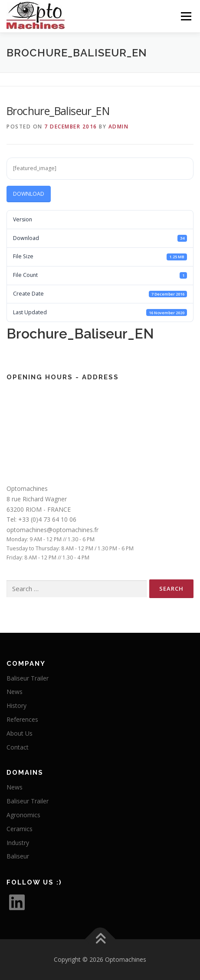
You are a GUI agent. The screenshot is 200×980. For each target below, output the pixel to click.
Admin (119, 127)
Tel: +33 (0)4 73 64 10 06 (41, 519)
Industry (18, 843)
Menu (185, 16)
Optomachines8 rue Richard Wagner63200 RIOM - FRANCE (39, 499)
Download (29, 194)
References (22, 719)
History (16, 705)
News (15, 692)
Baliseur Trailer (28, 678)
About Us (20, 733)
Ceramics (20, 829)
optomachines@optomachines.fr (52, 530)
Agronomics (23, 815)
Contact (18, 747)
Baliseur (18, 856)
